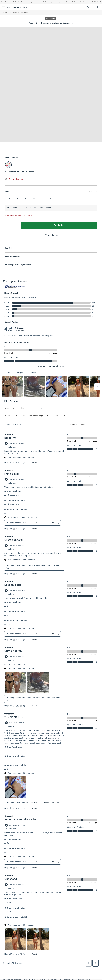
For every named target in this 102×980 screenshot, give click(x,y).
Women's (6, 13)
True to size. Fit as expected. (40, 208)
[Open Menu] (3, 7)
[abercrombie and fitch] (17, 7)
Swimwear (25, 13)
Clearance (15, 13)
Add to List (51, 235)
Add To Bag (59, 225)
